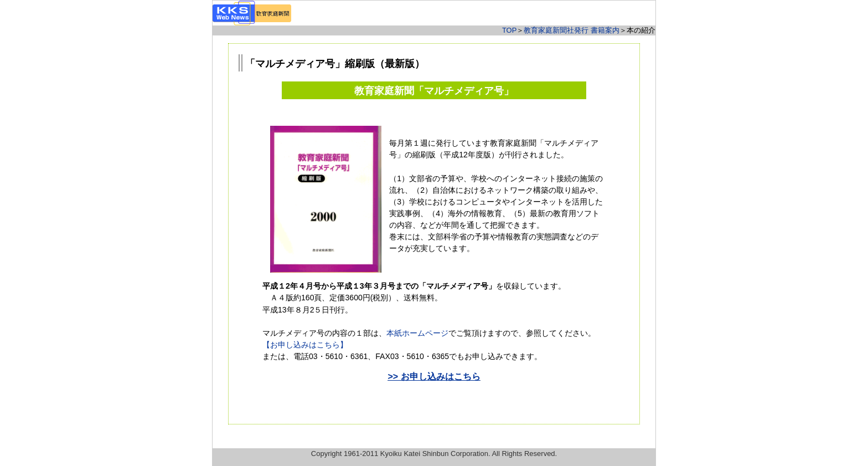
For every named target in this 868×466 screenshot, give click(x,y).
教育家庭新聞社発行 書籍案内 (572, 30)
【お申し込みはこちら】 (305, 345)
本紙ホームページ (417, 333)
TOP (510, 30)
